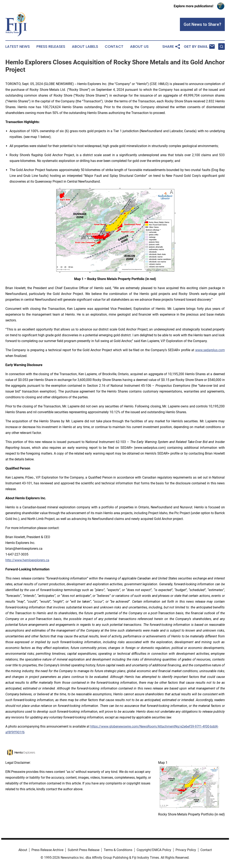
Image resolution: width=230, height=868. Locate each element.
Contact (114, 47)
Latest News (18, 47)
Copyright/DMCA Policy (154, 850)
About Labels (85, 47)
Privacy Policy (186, 850)
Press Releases (51, 47)
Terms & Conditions (118, 850)
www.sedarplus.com (210, 350)
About (23, 850)
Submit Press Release (84, 850)
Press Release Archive (47, 850)
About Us (139, 47)
